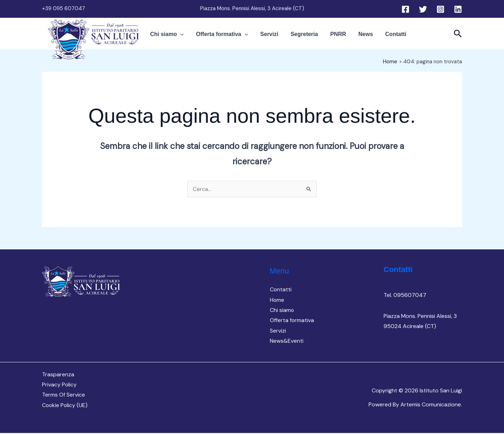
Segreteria (304, 37)
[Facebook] (405, 9)
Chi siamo (183, 37)
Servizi (275, 37)
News (355, 37)
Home (277, 300)
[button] (196, 37)
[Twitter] (423, 9)
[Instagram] (440, 9)
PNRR (333, 37)
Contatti (380, 37)
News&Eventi (287, 341)
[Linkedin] (458, 9)
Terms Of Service (64, 396)
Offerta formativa (233, 37)
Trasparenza (58, 375)
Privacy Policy (59, 385)
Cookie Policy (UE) (65, 406)
